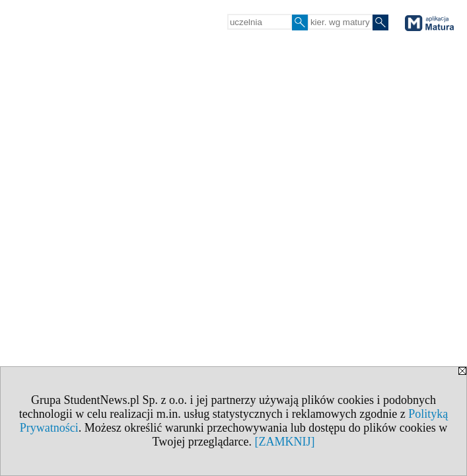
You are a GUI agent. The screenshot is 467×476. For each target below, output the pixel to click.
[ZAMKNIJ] (285, 442)
